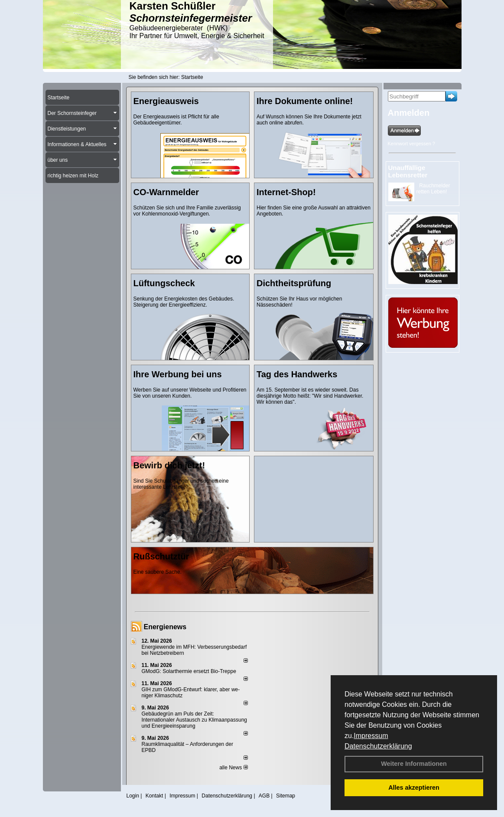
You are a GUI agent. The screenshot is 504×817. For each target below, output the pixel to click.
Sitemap (286, 796)
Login (133, 796)
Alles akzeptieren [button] (414, 788)
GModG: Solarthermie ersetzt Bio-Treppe (189, 671)
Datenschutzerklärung (378, 746)
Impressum (371, 736)
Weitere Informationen (414, 764)
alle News (233, 768)
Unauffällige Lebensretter (408, 171)
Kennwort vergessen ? (411, 144)
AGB (264, 796)
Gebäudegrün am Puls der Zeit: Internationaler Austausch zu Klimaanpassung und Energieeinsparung (195, 720)
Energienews (165, 627)
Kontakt (154, 796)
